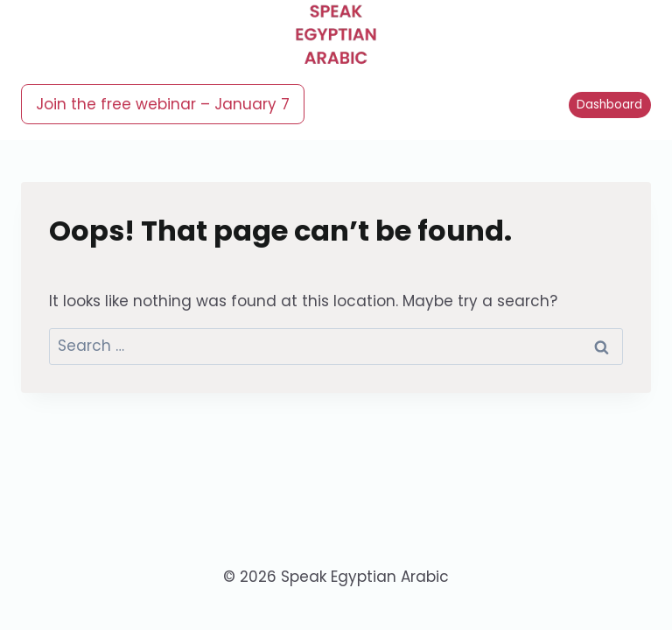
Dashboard (609, 105)
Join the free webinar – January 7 (163, 104)
